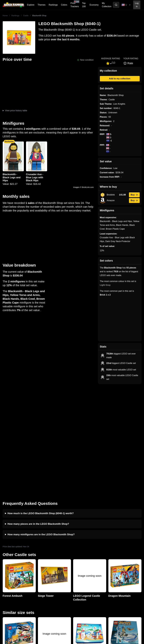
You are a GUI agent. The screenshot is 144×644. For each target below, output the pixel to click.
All (110, 568)
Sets (111, 573)
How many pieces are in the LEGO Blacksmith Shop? (38, 414)
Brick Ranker (8, 563)
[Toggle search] (116, 5)
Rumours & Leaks (45, 581)
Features (41, 586)
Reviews (40, 577)
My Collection (107, 5)
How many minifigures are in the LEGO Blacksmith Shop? (41, 424)
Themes (42, 5)
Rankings (53, 5)
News (39, 568)
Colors (64, 5)
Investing (41, 573)
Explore (31, 5)
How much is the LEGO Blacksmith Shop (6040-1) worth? (41, 403)
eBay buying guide (82, 573)
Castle (26, 16)
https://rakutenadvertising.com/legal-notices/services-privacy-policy (26, 615)
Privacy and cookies (46, 590)
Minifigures (114, 577)
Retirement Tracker (82, 568)
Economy (94, 5)
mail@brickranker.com (11, 574)
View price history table (16, 111)
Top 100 (84, 5)
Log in (137, 5)
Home (5, 16)
